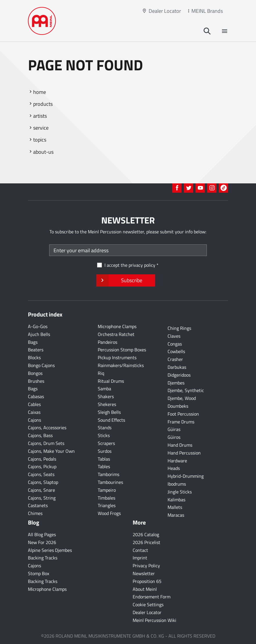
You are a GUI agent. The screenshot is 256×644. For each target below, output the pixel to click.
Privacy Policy (146, 566)
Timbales (106, 498)
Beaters (36, 350)
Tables (104, 466)
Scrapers (106, 443)
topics (40, 140)
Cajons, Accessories (47, 427)
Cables (34, 404)
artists (40, 116)
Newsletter (144, 573)
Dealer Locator (165, 11)
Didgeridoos (179, 375)
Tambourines (110, 482)
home (40, 92)
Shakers (106, 396)
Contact (140, 550)
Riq (101, 373)
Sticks (104, 435)
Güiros (174, 437)
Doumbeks (178, 406)
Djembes (176, 383)
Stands (105, 427)
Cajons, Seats (41, 474)
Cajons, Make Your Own (51, 451)
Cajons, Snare (41, 490)
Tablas (104, 459)
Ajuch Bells (39, 334)
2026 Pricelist (146, 542)
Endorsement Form (152, 597)
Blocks (34, 357)
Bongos (35, 373)
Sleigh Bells (109, 412)
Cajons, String (42, 498)
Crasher (175, 359)
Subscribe (126, 280)
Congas (175, 344)
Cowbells (176, 351)
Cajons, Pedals (42, 459)
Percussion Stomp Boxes (122, 350)
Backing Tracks (43, 558)
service (41, 128)
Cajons (34, 420)
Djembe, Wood (182, 398)
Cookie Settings (148, 604)
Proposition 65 (147, 581)
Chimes (35, 513)
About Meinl (145, 589)
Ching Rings (179, 328)
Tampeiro (107, 490)
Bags (33, 342)
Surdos (105, 451)
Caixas (34, 412)
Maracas (176, 515)
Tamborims (109, 474)
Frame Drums (181, 422)
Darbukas (177, 367)
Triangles (107, 505)
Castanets (38, 505)
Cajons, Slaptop (43, 482)
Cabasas (36, 396)
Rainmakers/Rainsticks (121, 365)
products (43, 104)
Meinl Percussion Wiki (154, 620)
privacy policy (142, 265)
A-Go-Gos (38, 326)
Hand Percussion (184, 453)
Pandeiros (107, 342)
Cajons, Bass (40, 435)
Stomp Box (39, 573)
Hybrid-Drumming (186, 476)
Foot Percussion (183, 414)
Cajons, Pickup (42, 466)
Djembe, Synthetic (186, 390)
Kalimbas (176, 500)
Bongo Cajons (41, 365)
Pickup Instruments (117, 357)
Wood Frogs (109, 513)
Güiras (174, 429)
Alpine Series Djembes (50, 550)
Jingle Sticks (180, 492)
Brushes (36, 381)
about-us (43, 152)
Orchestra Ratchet (116, 334)
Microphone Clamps (117, 326)
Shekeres (107, 404)
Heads (174, 468)
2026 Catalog (146, 534)
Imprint (140, 558)
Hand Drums (180, 445)
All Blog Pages (42, 534)
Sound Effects (111, 420)
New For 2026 (42, 542)
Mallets (175, 507)
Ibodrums (177, 484)
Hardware (177, 461)
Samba (104, 389)
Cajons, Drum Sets (46, 443)
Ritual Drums (111, 381)
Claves (174, 336)
